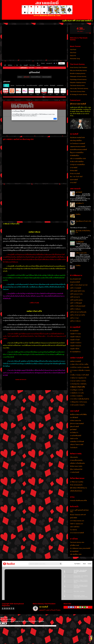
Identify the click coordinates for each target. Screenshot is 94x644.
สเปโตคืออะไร (80, 203)
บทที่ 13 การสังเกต (75, 321)
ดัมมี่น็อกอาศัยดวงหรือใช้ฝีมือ (78, 415)
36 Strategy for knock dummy (79, 94)
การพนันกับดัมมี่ (75, 472)
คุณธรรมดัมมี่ (74, 180)
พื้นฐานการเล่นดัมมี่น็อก (77, 153)
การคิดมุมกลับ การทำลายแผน (79, 402)
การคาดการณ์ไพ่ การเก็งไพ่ (78, 381)
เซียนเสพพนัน (74, 457)
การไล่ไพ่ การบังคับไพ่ (76, 396)
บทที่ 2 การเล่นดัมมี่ (75, 288)
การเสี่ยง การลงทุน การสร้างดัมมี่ (79, 375)
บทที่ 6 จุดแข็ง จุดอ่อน (76, 300)
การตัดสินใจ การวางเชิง (77, 393)
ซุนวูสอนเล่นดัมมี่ (75, 282)
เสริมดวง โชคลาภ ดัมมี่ (77, 445)
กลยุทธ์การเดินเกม (75, 337)
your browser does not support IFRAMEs (34, 42)
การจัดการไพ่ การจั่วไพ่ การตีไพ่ (79, 364)
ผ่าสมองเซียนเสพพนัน (76, 460)
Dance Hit (73, 56)
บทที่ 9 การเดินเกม (75, 309)
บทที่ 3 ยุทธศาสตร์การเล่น (77, 291)
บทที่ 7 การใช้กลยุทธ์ (76, 303)
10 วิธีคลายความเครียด (77, 482)
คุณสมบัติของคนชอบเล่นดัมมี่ (78, 150)
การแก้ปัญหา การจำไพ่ (77, 390)
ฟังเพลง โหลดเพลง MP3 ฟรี (78, 515)
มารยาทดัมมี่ (74, 168)
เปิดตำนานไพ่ (74, 439)
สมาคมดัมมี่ (44, 607)
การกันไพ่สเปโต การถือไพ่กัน (78, 384)
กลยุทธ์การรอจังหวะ (76, 343)
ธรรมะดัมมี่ (73, 183)
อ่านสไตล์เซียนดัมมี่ (76, 436)
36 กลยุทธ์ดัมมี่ (74, 331)
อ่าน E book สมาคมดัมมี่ (77, 533)
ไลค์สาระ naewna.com (77, 524)
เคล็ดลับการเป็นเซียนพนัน (77, 463)
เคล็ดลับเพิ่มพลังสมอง (76, 491)
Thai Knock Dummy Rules (78, 91)
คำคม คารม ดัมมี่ (75, 174)
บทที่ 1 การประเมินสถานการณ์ (79, 285)
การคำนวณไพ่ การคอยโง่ (77, 405)
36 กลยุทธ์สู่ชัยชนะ (75, 352)
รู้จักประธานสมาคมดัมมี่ (78, 104)
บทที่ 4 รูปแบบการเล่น (76, 294)
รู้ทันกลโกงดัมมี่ (74, 427)
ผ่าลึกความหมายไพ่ (81, 253)
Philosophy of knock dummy (78, 76)
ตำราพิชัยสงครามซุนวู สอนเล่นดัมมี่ (80, 548)
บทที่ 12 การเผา (74, 318)
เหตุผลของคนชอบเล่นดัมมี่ (78, 147)
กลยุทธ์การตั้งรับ (75, 349)
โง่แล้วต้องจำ (74, 448)
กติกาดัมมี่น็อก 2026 (76, 554)
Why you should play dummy (78, 70)
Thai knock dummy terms (77, 85)
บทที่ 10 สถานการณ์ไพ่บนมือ (78, 312)
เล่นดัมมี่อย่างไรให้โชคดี (77, 442)
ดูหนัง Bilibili (74, 518)
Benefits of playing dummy (78, 73)
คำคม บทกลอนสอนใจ (76, 485)
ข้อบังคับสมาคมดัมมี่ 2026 (77, 138)
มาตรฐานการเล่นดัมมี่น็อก (77, 165)
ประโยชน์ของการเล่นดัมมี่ (77, 144)
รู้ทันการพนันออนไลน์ (76, 469)
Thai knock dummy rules (77, 542)
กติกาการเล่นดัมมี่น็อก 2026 (78, 159)
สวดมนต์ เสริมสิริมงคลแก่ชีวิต (78, 501)
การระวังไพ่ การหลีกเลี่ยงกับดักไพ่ (80, 399)
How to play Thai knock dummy (79, 88)
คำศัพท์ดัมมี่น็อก (75, 156)
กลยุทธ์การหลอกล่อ (76, 346)
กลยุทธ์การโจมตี (75, 340)
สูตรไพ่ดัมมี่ (79, 192)
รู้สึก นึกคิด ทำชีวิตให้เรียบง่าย (78, 488)
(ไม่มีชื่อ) (78, 214)
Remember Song (75, 59)
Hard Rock (73, 50)
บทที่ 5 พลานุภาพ (75, 297)
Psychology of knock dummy (78, 79)
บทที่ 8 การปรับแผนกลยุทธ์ (78, 306)
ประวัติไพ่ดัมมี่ (80, 242)
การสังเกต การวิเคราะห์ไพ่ (77, 387)
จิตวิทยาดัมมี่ (74, 171)
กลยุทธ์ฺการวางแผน (75, 334)
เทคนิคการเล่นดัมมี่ (75, 361)
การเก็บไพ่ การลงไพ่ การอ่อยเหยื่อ (80, 367)
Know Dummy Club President (79, 67)
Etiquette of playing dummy (78, 82)
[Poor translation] (5, 623)
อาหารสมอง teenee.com (77, 521)
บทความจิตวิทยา (75, 527)
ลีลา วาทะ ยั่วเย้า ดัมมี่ (76, 177)
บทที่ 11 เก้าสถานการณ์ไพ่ (77, 315)
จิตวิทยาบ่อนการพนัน (76, 466)
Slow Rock (73, 53)
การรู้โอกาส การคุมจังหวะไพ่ (78, 378)
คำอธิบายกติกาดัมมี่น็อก (77, 162)
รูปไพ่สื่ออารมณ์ (75, 545)
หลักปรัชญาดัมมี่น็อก (76, 141)
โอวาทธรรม (73, 530)
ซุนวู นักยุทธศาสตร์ (76, 279)
